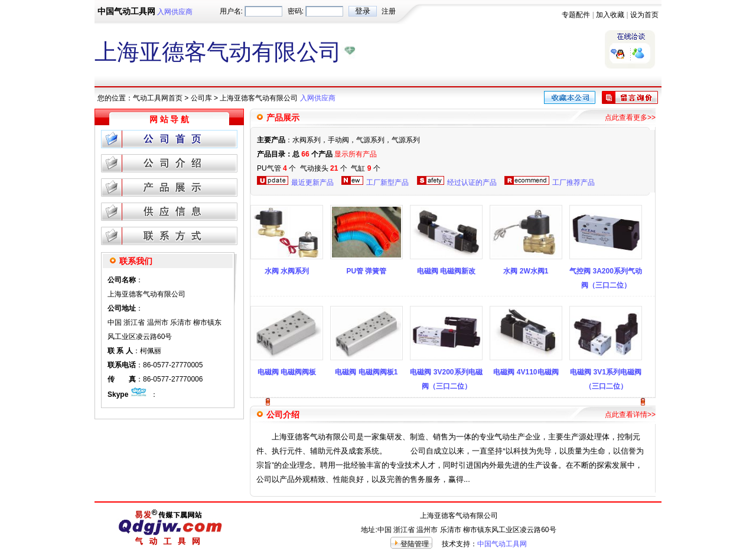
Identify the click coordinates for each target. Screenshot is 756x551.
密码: (296, 11)
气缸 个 (365, 168)
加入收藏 (610, 15)
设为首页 (644, 15)
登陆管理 (415, 544)
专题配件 (576, 15)
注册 (389, 11)
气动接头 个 (324, 168)
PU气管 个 (276, 168)
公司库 (201, 98)
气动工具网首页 (158, 98)
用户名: (231, 11)
